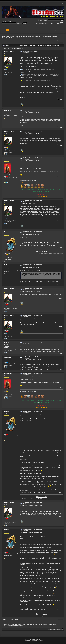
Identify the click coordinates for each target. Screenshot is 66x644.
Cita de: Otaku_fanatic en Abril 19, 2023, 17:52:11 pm (31, 271)
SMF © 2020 (33, 639)
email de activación (6, 21)
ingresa (20, 20)
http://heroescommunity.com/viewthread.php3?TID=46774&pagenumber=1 (40, 74)
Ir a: (47, 629)
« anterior (56, 41)
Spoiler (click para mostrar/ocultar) (28, 181)
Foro (40, 20)
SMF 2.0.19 (27, 639)
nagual (7, 232)
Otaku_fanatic (10, 51)
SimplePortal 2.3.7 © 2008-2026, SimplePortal (34, 641)
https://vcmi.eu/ (24, 460)
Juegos (45, 20)
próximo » (61, 41)
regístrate (25, 20)
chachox (8, 342)
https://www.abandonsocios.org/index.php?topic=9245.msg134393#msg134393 (40, 172)
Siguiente (11, 43)
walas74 (54, 36)
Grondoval (9, 158)
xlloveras (8, 110)
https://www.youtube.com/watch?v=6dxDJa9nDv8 (38, 80)
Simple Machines (39, 639)
